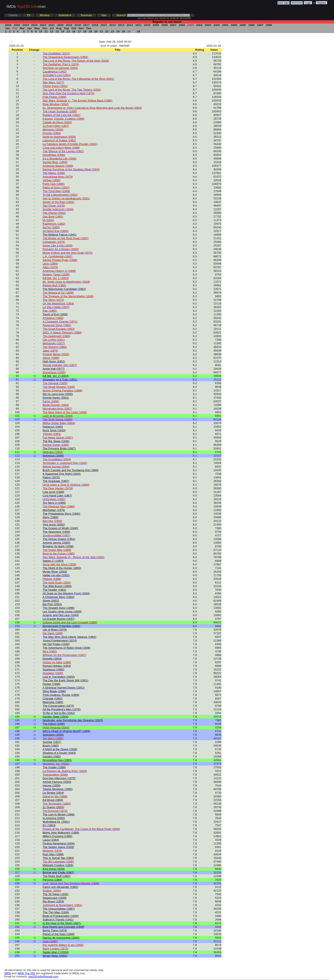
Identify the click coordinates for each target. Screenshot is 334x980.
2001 (225, 25)
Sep (66, 28)
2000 (234, 25)
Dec (89, 28)
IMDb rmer (26, 7)
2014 (112, 25)
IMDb (8, 973)
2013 (121, 25)
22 (107, 31)
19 (90, 31)
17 (79, 31)
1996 (269, 25)
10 (40, 31)
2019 (69, 25)
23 (112, 31)
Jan (7, 28)
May (37, 28)
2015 (104, 25)
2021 (52, 25)
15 (68, 31)
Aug (59, 28)
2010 (147, 25)
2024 (26, 25)
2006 (182, 25)
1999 (243, 25)
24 (118, 31)
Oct (74, 28)
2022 (43, 25)
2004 (199, 25)
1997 (260, 25)
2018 (78, 25)
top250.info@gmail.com (43, 976)
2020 (60, 25)
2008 (165, 25)
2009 (156, 25)
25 (123, 31)
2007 (173, 25)
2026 (8, 25)
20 (96, 31)
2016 (95, 25)
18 (85, 31)
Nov (81, 28)
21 (101, 31)
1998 (251, 25)
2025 (17, 25)
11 (46, 31)
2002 (217, 25)
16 (74, 31)
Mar (22, 28)
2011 (138, 25)
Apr (30, 28)
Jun (45, 28)
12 (52, 31)
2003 (208, 25)
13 (57, 31)
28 (138, 31)
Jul (52, 28)
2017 (86, 25)
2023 (34, 25)
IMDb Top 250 (26, 973)
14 (63, 31)
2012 (130, 25)
